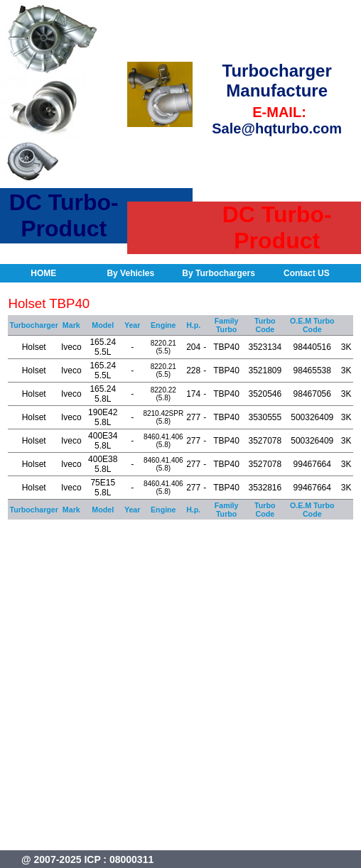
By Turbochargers (218, 273)
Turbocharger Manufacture (277, 81)
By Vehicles (130, 273)
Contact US (307, 273)
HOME (43, 273)
